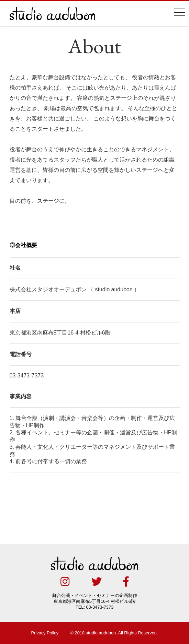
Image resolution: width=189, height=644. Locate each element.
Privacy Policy (45, 633)
